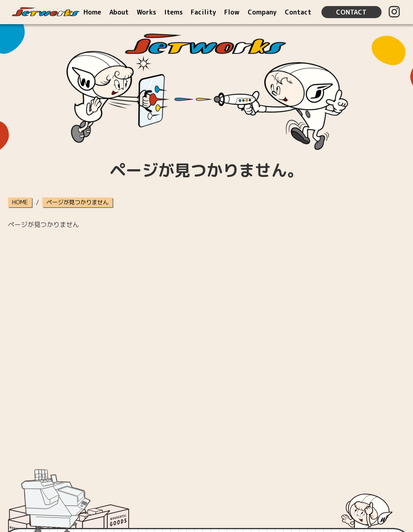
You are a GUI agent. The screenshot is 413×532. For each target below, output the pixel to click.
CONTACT (351, 12)
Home (92, 12)
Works (146, 12)
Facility (203, 12)
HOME (20, 202)
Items (173, 12)
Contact (298, 12)
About (119, 12)
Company (262, 12)
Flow (232, 12)
